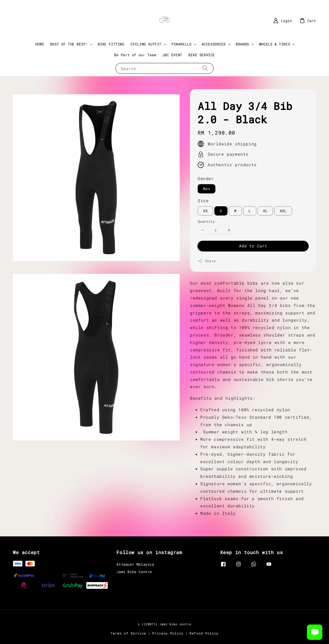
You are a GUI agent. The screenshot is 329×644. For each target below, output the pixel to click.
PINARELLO (181, 44)
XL (265, 211)
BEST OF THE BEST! (69, 44)
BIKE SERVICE (202, 55)
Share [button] (207, 261)
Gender (206, 178)
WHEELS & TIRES (275, 44)
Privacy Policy (168, 633)
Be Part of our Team (135, 55)
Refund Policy (204, 633)
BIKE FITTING (111, 44)
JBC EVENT (172, 55)
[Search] (205, 68)
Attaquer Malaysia (135, 564)
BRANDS (242, 44)
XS (205, 211)
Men (207, 189)
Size (203, 200)
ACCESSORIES (214, 44)
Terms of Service (128, 633)
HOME (40, 44)
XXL (283, 211)
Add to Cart (253, 246)
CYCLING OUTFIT (146, 44)
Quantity (206, 221)
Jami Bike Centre (134, 572)
